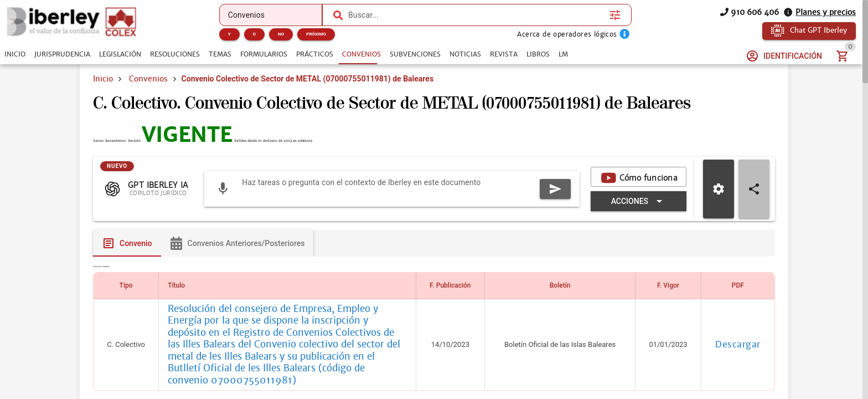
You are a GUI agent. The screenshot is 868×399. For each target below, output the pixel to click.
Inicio (103, 79)
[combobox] (476, 15)
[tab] (15, 54)
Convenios (148, 79)
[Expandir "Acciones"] (639, 257)
